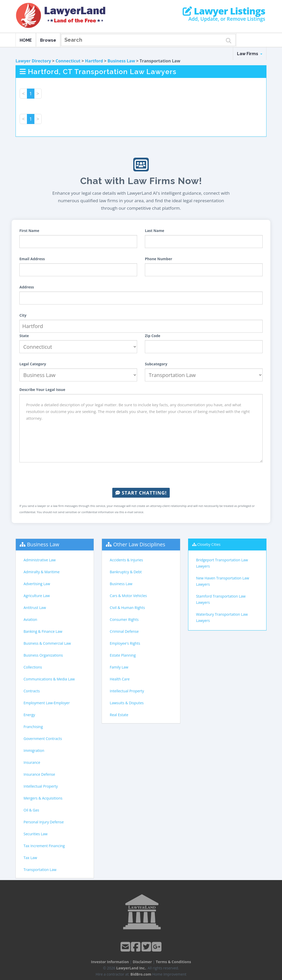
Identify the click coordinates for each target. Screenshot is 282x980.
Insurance (32, 762)
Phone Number (159, 259)
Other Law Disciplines (139, 544)
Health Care (120, 679)
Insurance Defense (39, 774)
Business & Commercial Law (47, 643)
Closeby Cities (209, 544)
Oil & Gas (31, 810)
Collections (33, 667)
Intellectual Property (41, 786)
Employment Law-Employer (47, 703)
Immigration (34, 750)
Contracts (32, 691)
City (23, 315)
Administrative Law (40, 560)
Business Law (121, 61)
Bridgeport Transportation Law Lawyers (222, 563)
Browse (48, 40)
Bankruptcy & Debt (126, 572)
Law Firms (250, 54)
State (24, 336)
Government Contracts (43, 739)
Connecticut (68, 61)
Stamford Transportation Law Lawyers (221, 599)
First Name (29, 231)
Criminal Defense (124, 631)
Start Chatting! (141, 493)
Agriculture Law (37, 596)
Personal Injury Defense (44, 822)
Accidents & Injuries (126, 560)
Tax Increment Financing (44, 846)
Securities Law (36, 834)
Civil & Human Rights (127, 608)
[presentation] (141, 475)
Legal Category (33, 364)
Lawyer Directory (33, 61)
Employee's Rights (125, 643)
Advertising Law (37, 584)
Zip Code (153, 336)
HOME (26, 40)
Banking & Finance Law (43, 631)
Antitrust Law (35, 608)
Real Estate (119, 715)
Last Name (155, 231)
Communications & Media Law (49, 679)
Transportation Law (40, 870)
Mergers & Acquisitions (43, 798)
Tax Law (30, 858)
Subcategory (156, 364)
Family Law (119, 667)
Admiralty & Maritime (42, 572)
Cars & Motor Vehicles (128, 596)
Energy (29, 715)
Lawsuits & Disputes (127, 703)
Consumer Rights (124, 619)
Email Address (32, 259)
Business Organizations (43, 655)
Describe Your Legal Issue (42, 390)
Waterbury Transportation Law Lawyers (222, 617)
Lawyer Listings (224, 11)
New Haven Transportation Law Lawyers (223, 581)
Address (27, 287)
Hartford (94, 61)
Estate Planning (123, 655)
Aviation (30, 619)
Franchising (33, 727)
